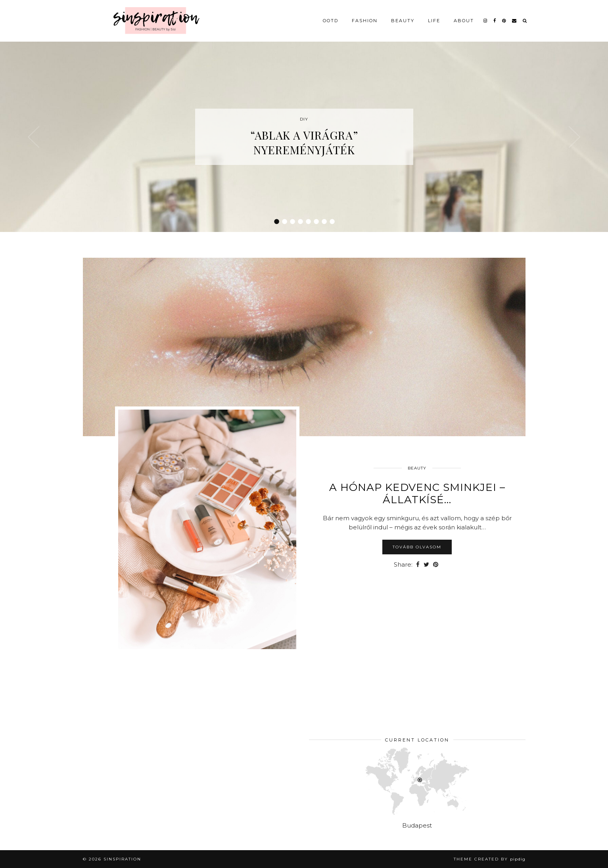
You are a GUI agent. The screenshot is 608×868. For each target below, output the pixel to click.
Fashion (365, 21)
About (464, 21)
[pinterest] (504, 21)
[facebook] (495, 21)
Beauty (403, 21)
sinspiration (122, 859)
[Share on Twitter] (426, 565)
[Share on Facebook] (418, 565)
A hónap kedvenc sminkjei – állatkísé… (417, 493)
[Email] (515, 21)
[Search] (525, 21)
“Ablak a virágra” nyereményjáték (304, 142)
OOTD (331, 21)
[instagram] (486, 21)
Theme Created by (490, 859)
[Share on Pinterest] (436, 565)
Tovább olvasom (417, 547)
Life (434, 21)
